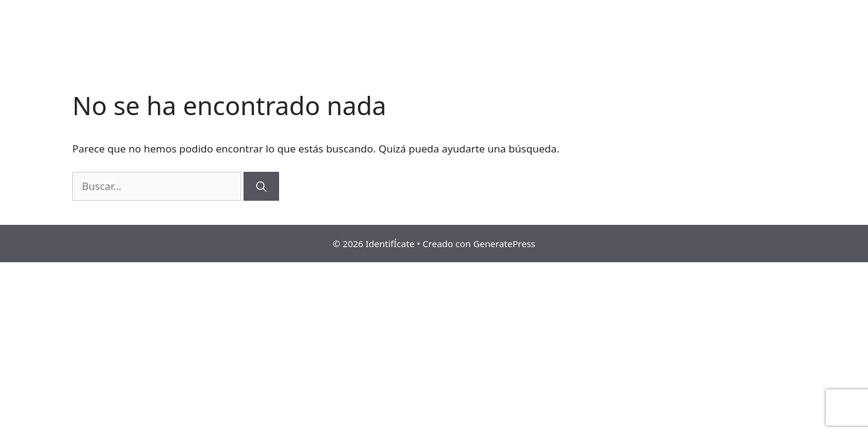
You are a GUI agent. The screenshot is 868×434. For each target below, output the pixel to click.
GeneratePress (504, 244)
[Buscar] (261, 186)
